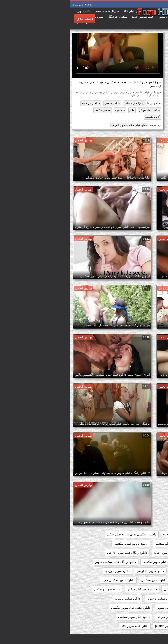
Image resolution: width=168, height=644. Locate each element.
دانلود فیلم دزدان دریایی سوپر (142, 626)
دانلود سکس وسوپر (58, 598)
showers (115, 534)
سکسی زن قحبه (21, 103)
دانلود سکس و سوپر (90, 598)
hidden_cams (152, 534)
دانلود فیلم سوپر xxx (65, 626)
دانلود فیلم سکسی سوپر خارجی (59, 125)
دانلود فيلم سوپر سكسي (64, 617)
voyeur (98, 534)
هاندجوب (50, 110)
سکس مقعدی (42, 103)
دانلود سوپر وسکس (37, 589)
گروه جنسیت (83, 117)
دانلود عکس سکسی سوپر (104, 608)
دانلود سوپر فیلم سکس (72, 589)
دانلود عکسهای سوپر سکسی (143, 617)
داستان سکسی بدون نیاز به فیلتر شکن (62, 534)
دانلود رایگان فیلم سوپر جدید (103, 553)
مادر (62, 110)
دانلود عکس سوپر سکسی (144, 608)
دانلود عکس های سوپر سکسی (61, 608)
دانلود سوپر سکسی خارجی (144, 589)
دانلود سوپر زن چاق (116, 580)
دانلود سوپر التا (111, 571)
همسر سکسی (33, 110)
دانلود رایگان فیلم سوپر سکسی (93, 562)
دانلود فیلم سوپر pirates (101, 626)
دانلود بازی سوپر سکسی (145, 543)
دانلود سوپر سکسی (84, 580)
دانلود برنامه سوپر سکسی (61, 543)
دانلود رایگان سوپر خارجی (144, 553)
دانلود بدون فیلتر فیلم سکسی (104, 543)
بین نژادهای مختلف (65, 103)
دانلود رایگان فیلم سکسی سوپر (46, 562)
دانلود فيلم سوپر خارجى (102, 617)
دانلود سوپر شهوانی (107, 589)
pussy (132, 534)
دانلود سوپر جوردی (48, 571)
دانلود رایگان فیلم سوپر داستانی (141, 562)
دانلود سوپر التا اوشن (80, 571)
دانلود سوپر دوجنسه (148, 580)
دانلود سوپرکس (151, 598)
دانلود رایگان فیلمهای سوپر (144, 571)
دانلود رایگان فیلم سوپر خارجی (57, 553)
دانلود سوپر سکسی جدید (48, 580)
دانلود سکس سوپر (122, 598)
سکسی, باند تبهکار (80, 110)
